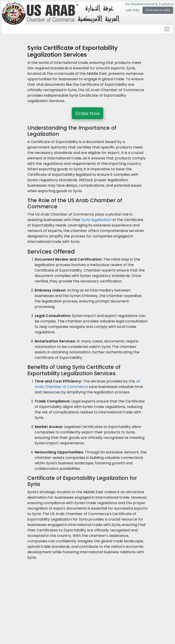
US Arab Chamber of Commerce (87, 384)
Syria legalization (97, 220)
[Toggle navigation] (167, 29)
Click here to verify (158, 10)
